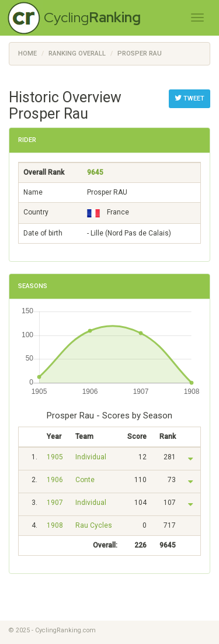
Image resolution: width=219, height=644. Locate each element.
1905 (55, 457)
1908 (55, 525)
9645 (95, 172)
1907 (55, 503)
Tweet (190, 98)
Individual (91, 457)
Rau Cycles (94, 525)
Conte (85, 480)
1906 (55, 480)
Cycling (92, 17)
